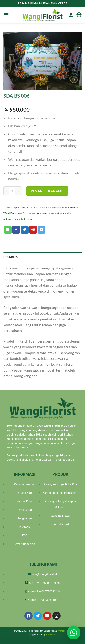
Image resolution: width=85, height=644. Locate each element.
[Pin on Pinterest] (33, 230)
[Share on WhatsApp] (8, 230)
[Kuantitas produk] (12, 191)
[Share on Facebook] (16, 230)
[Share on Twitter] (24, 230)
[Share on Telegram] (41, 230)
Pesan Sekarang (47, 191)
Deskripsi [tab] (11, 257)
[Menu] (6, 15)
